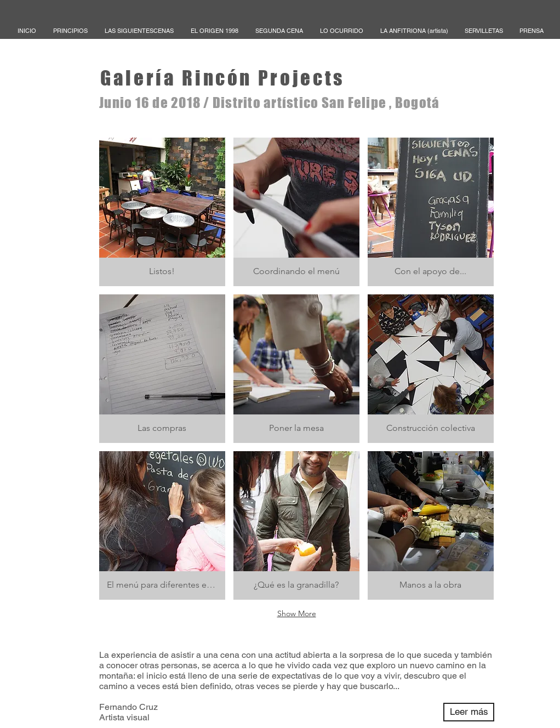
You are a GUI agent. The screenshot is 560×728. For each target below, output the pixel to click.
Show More (297, 613)
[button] (162, 212)
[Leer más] (469, 712)
